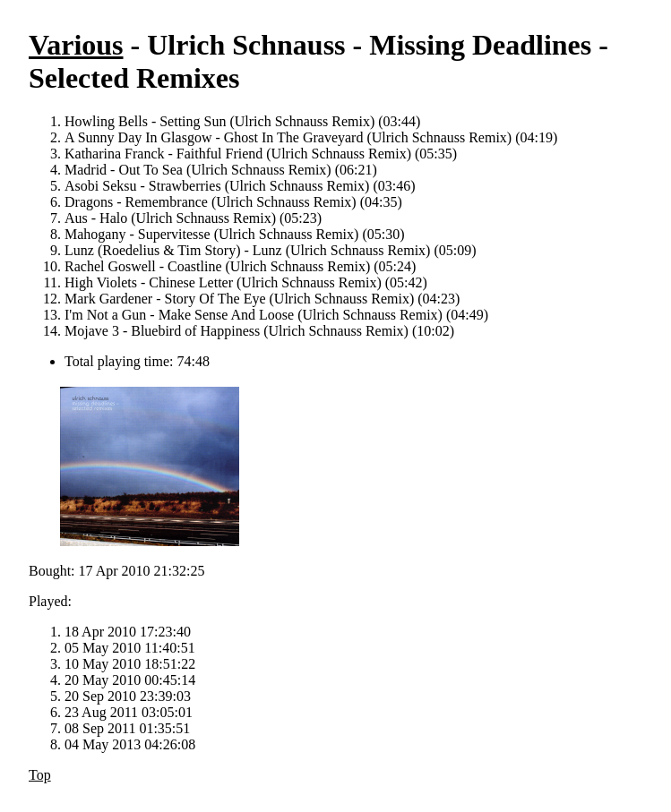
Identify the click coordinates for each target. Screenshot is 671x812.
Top (40, 775)
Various (76, 45)
